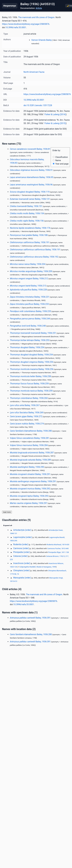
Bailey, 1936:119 (30, 192)
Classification (60, 157)
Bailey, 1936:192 (34, 257)
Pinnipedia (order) (22, 552)
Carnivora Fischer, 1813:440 (58, 548)
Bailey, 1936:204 (28, 264)
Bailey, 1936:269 (27, 413)
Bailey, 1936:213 (28, 286)
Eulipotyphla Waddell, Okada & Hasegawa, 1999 (38, 567)
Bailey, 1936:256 (32, 369)
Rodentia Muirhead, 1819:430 (58, 545)
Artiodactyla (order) (22, 530)
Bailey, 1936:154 (27, 213)
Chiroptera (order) (21, 570)
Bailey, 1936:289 (30, 460)
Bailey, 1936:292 (30, 489)
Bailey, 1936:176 (30, 228)
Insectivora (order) (22, 563)
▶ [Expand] (11, 530)
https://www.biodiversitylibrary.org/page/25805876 (26, 24)
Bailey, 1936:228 (28, 290)
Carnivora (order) (21, 548)
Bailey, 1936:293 (29, 496)
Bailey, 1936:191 (30, 242)
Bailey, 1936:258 (30, 376)
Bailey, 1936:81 (30, 149)
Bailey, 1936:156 (27, 221)
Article (39, 8)
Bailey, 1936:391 (30, 618)
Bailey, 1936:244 (30, 319)
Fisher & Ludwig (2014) (55, 114)
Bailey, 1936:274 (27, 424)
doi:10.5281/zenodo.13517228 (38, 105)
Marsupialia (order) (22, 578)
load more (7, 512)
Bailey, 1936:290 (27, 467)
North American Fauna (34, 72)
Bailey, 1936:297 (29, 503)
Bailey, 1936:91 (31, 170)
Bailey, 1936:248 (28, 326)
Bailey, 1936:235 (30, 311)
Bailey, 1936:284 (29, 445)
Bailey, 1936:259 (29, 384)
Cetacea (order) (20, 556)
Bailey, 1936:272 (26, 416)
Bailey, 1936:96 (31, 185)
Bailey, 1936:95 (32, 177)
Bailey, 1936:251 (33, 333)
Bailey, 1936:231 (30, 297)
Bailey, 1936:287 (32, 453)
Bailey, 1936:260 (29, 398)
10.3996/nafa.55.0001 (16, 27)
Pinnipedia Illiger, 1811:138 (59, 552)
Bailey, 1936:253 (30, 340)
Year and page (61, 164)
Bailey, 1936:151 (26, 206)
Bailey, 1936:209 (31, 271)
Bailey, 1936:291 (30, 474)
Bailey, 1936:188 (29, 235)
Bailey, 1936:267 (25, 405)
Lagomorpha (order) (23, 537)
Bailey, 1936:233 (29, 304)
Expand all (8, 525)
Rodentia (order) (21, 544)
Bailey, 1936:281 (30, 438)
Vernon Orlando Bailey (42, 40)
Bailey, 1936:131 (30, 199)
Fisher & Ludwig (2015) (55, 123)
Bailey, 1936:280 (31, 431)
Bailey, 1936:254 (27, 347)
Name (57, 160)
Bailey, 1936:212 (29, 279)
